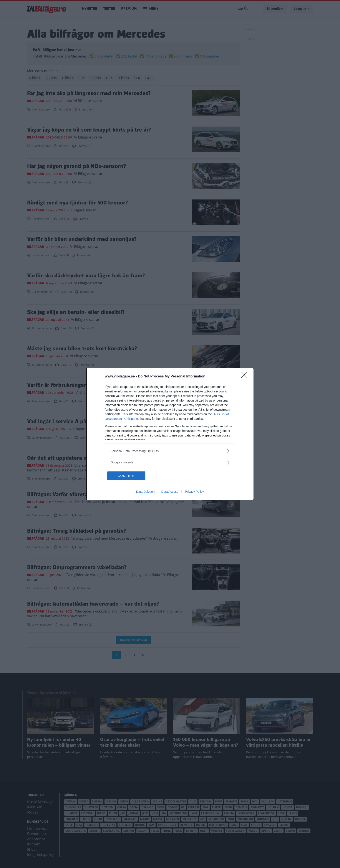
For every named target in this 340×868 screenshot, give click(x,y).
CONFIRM (128, 476)
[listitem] (170, 451)
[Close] (245, 377)
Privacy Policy (194, 492)
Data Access (170, 492)
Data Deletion (145, 492)
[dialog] (170, 434)
